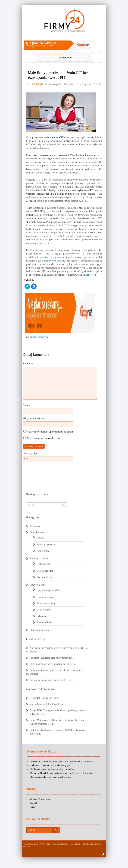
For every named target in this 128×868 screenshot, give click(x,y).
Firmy (32, 807)
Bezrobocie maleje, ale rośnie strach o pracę (51, 680)
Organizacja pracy (46, 597)
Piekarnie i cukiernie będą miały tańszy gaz (51, 658)
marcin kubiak (37, 704)
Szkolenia (42, 616)
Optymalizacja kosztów (48, 590)
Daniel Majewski (38, 720)
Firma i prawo (84, 84)
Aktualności (69, 84)
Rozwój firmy (44, 610)
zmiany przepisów (39, 337)
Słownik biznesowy (39, 630)
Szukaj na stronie (37, 494)
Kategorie (32, 517)
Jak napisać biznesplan (40, 799)
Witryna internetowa (34, 418)
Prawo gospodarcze (46, 545)
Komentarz (29, 363)
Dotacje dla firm (45, 571)
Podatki (97, 84)
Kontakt (33, 803)
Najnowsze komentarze (41, 689)
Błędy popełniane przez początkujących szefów (53, 664)
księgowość (90, 275)
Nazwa (26, 405)
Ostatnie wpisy (36, 639)
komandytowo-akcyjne (54, 261)
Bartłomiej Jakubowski (41, 730)
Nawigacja (58, 58)
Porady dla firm (38, 585)
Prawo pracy (43, 551)
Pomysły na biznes (39, 559)
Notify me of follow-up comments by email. (50, 432)
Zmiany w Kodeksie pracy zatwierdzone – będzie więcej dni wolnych (62, 773)
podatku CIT (57, 137)
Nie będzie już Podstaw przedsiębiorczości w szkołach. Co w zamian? (63, 761)
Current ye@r (30, 453)
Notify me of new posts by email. (44, 438)
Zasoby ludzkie (44, 622)
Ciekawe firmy (44, 564)
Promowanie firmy (46, 603)
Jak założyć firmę (46, 577)
